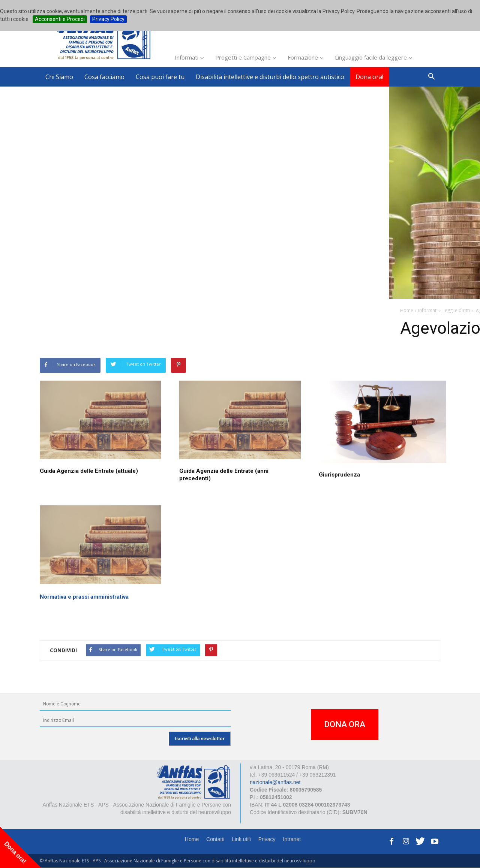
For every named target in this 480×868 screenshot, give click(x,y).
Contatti (215, 839)
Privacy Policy (108, 19)
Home (192, 839)
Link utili (241, 839)
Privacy (267, 839)
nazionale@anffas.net (275, 782)
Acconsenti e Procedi (60, 19)
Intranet (292, 839)
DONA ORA (345, 724)
